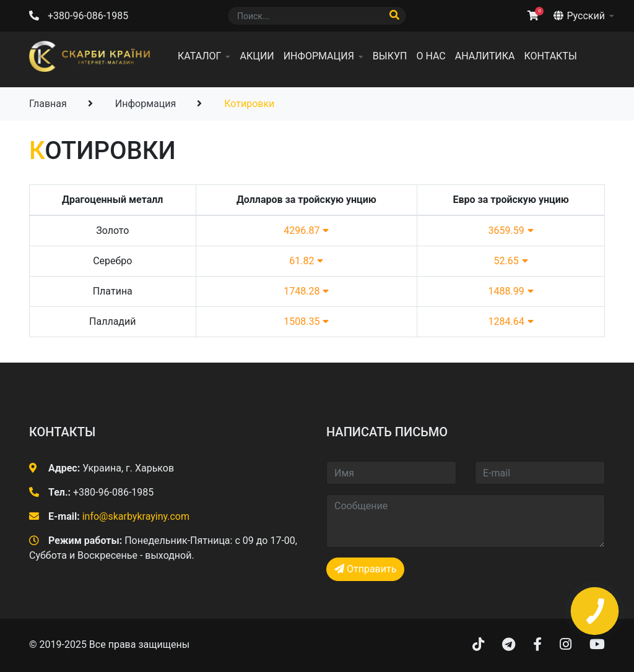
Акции (257, 56)
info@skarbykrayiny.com (136, 516)
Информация (319, 56)
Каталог (199, 56)
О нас (431, 56)
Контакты (550, 56)
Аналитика (485, 56)
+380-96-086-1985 (88, 16)
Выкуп (390, 56)
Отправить (365, 569)
